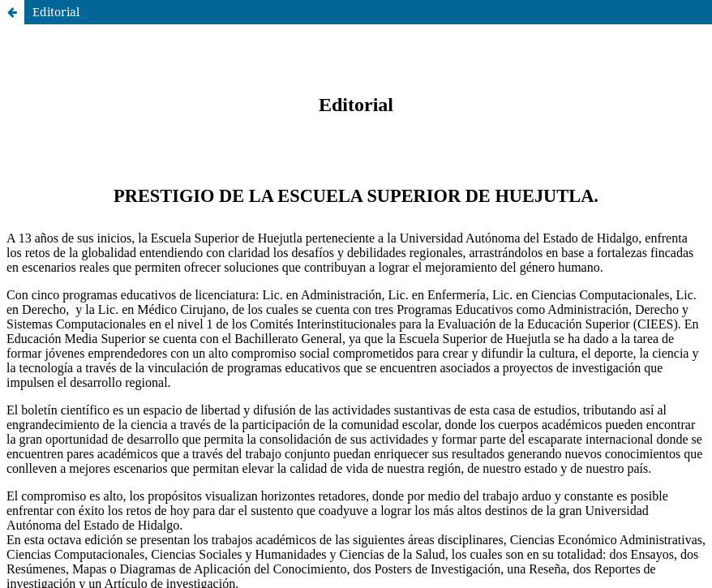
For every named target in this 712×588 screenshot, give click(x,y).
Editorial (56, 12)
